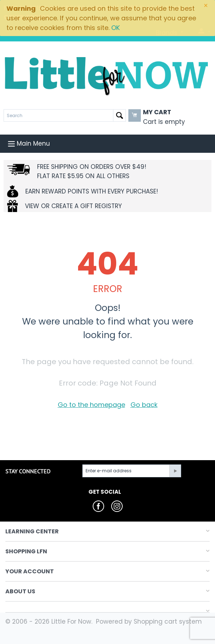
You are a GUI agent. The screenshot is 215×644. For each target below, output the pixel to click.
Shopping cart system (168, 622)
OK (116, 28)
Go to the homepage (91, 405)
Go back (144, 405)
